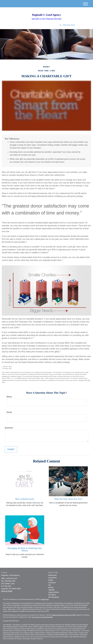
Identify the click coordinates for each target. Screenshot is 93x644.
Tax (50, 585)
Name (9, 397)
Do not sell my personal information (42, 617)
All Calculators (54, 597)
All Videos (52, 595)
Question (9, 428)
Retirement (52, 575)
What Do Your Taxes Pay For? (68, 499)
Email (9, 412)
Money (51, 587)
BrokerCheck (45, 599)
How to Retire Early (25, 499)
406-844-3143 (67, 25)
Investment (52, 578)
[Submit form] (11, 450)
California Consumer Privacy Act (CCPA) (64, 615)
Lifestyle (51, 590)
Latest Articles (54, 592)
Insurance (52, 583)
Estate (51, 580)
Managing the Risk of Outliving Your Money (25, 549)
